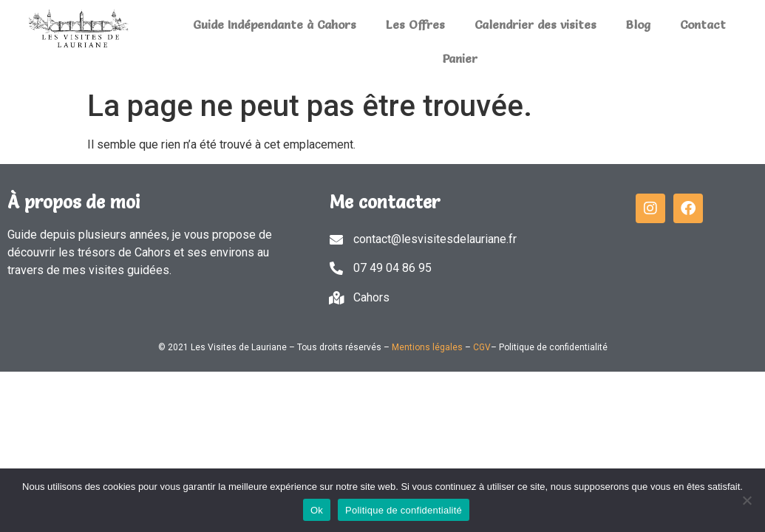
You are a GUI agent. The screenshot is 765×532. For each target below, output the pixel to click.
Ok (317, 510)
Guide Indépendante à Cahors (275, 24)
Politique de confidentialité (404, 510)
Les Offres (415, 24)
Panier (460, 58)
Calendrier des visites (535, 24)
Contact (703, 24)
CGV (482, 347)
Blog (638, 24)
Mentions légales (427, 347)
